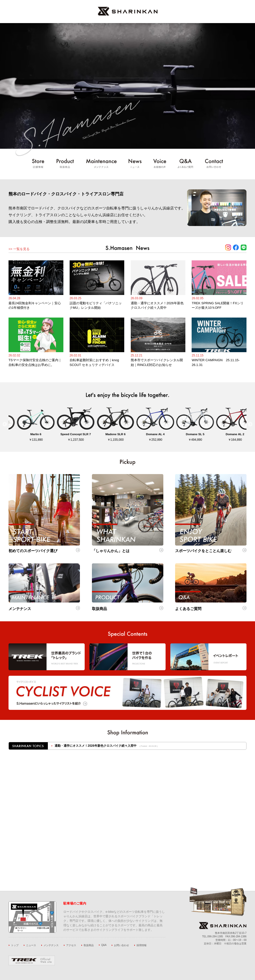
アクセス (71, 945)
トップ (15, 945)
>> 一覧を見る (19, 249)
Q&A (104, 945)
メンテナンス (51, 945)
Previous (5, 424)
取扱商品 (89, 945)
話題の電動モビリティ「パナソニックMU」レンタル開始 (93, 746)
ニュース (31, 945)
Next (250, 424)
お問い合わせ (121, 945)
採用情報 (142, 945)
